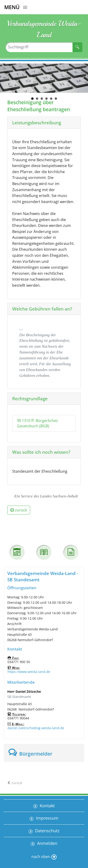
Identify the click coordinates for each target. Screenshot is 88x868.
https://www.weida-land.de (29, 672)
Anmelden (47, 843)
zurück (19, 510)
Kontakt (47, 806)
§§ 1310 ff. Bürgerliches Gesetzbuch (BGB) (38, 423)
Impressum (47, 818)
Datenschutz (47, 831)
